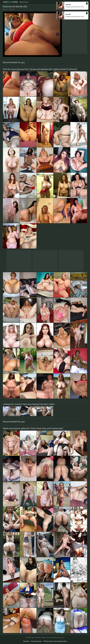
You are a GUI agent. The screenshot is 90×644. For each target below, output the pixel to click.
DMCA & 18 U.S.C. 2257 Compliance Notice (55, 641)
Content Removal (36, 641)
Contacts (26, 641)
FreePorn (10, 2)
